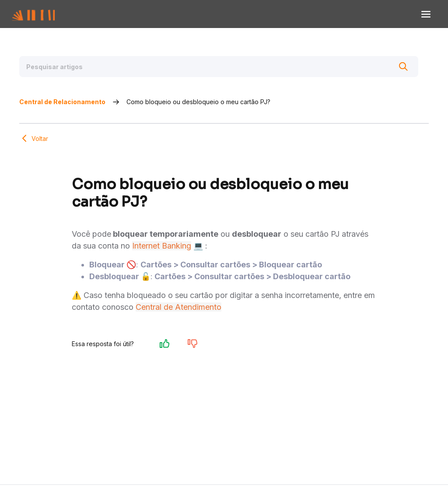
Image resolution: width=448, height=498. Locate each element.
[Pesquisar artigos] (219, 67)
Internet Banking (162, 259)
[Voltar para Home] (42, 14)
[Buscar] (401, 67)
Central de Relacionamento (62, 106)
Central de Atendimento (178, 321)
